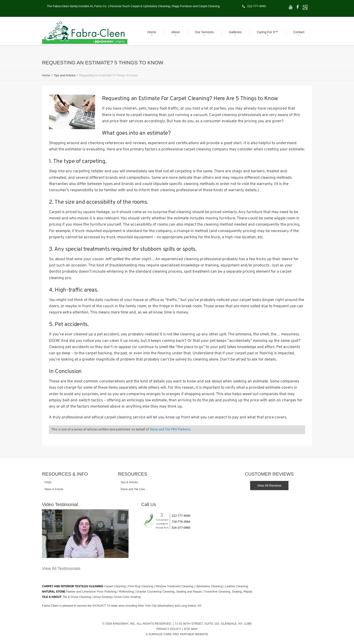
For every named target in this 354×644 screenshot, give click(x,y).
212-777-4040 (256, 6)
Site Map (190, 628)
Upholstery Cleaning (210, 586)
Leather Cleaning (236, 586)
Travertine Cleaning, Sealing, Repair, (228, 591)
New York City (148, 605)
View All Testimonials (61, 569)
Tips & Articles (129, 482)
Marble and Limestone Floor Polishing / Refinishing (100, 591)
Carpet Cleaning (115, 586)
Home (46, 75)
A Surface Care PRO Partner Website (177, 634)
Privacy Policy (169, 628)
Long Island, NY (191, 605)
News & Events (54, 489)
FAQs (48, 482)
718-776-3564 (181, 522)
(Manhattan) (166, 605)
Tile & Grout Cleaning (77, 596)
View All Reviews (269, 486)
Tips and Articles (64, 75)
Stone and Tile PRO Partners (170, 430)
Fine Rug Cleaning (141, 586)
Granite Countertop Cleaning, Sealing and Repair (169, 591)
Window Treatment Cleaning (175, 586)
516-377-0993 (181, 528)
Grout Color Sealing (127, 596)
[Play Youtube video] (85, 534)
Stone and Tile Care (133, 489)
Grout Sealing (103, 596)
